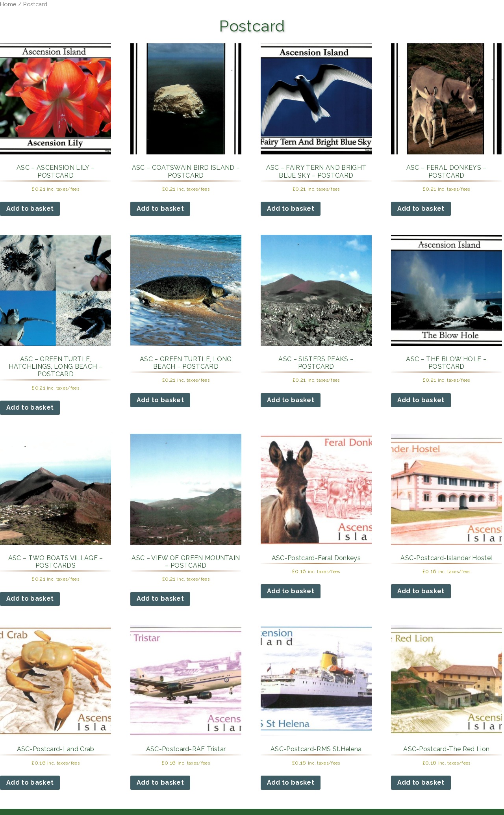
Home (8, 4)
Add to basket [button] (30, 209)
